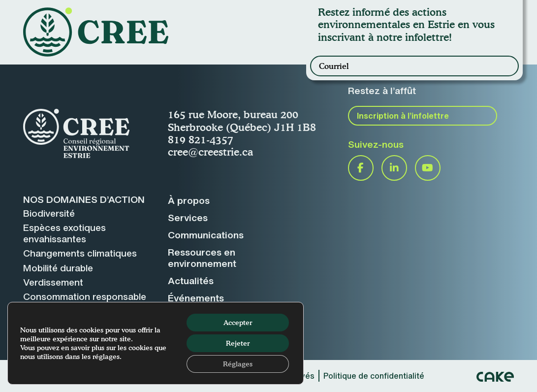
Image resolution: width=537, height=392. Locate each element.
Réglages (238, 364)
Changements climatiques (80, 253)
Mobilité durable (58, 268)
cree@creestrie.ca (210, 152)
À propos (189, 200)
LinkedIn (394, 168)
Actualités (191, 281)
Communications (206, 235)
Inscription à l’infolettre (403, 116)
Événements (196, 298)
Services (188, 218)
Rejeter (238, 343)
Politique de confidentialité (374, 376)
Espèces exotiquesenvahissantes (64, 233)
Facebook (361, 168)
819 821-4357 (201, 139)
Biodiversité (49, 213)
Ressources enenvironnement (202, 258)
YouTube (428, 168)
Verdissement (53, 282)
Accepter (238, 322)
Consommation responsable (85, 296)
